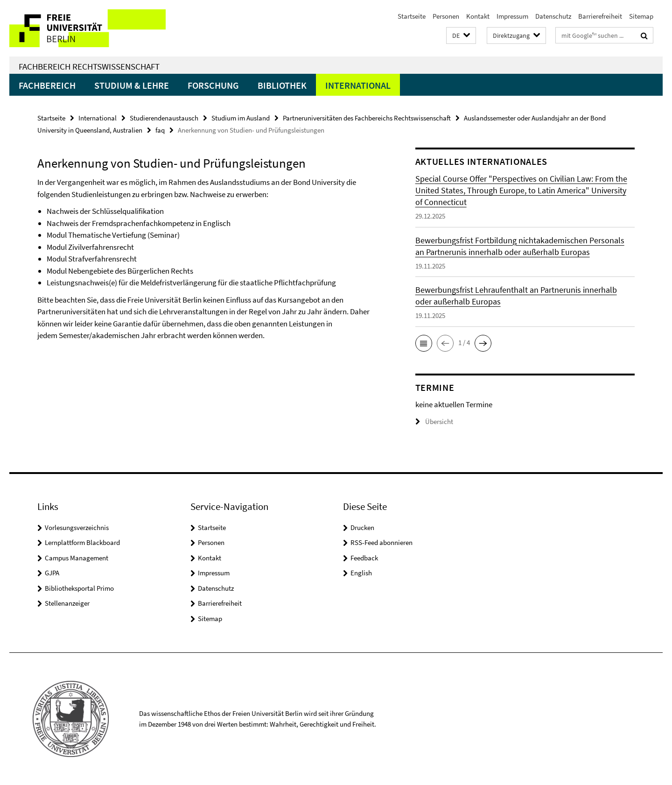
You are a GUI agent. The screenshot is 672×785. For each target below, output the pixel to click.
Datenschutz (553, 16)
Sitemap (641, 16)
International (358, 85)
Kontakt (478, 16)
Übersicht (434, 421)
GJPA (52, 573)
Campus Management (77, 558)
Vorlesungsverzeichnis (77, 527)
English (361, 573)
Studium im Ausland (241, 118)
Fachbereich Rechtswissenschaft (89, 66)
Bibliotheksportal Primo (79, 588)
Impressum (512, 16)
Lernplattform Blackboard (82, 542)
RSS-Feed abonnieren (381, 542)
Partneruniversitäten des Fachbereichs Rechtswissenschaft (367, 118)
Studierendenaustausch (164, 118)
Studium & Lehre (132, 85)
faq (160, 130)
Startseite (412, 16)
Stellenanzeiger (67, 603)
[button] (461, 36)
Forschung (213, 85)
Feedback (364, 558)
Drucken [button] (362, 527)
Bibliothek (282, 85)
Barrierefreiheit (600, 16)
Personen (446, 16)
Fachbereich (47, 85)
